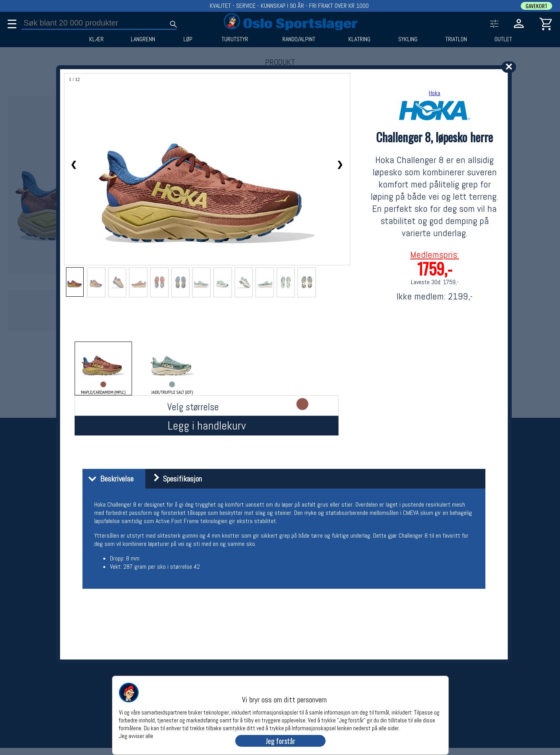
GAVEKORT (536, 6)
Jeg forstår (280, 741)
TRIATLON (456, 39)
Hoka (435, 93)
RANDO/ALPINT (299, 39)
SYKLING (408, 39)
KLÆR (96, 39)
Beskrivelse (109, 479)
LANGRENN (143, 39)
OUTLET (503, 39)
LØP (188, 39)
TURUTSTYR (235, 39)
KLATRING (359, 39)
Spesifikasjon (175, 479)
